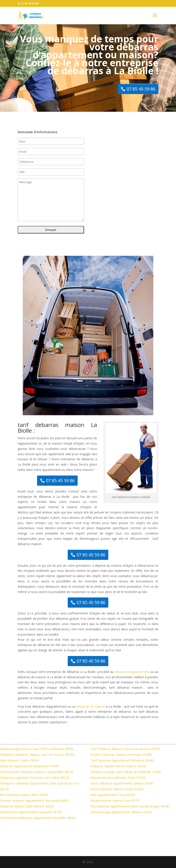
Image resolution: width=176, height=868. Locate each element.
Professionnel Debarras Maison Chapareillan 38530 (37, 772)
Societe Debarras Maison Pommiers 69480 (121, 755)
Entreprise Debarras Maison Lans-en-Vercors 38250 (37, 755)
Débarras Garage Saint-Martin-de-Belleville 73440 (125, 772)
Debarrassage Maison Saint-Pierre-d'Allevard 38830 (37, 749)
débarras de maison (91, 706)
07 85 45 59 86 (30, 3)
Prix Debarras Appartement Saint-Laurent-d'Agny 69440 (130, 806)
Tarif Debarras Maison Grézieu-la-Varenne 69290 (125, 749)
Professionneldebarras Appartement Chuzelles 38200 (38, 818)
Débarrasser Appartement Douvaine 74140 (31, 812)
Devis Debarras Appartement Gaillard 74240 (122, 783)
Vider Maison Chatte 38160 (19, 760)
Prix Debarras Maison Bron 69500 (24, 795)
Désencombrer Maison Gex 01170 (115, 801)
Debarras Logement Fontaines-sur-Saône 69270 (35, 778)
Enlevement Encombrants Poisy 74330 (118, 778)
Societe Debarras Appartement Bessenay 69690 (34, 801)
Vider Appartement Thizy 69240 (113, 795)
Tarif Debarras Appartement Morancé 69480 (122, 760)
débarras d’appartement (132, 672)
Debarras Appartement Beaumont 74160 (29, 766)
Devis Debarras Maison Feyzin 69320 (117, 789)
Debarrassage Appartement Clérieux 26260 (121, 812)
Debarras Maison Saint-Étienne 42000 (27, 806)
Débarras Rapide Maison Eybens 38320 (118, 766)
